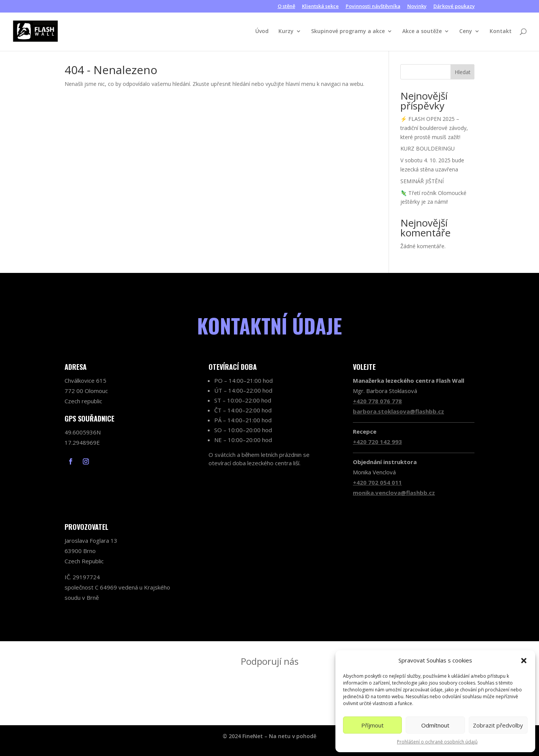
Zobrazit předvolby (498, 725)
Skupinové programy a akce (348, 32)
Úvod (262, 32)
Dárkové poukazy (454, 7)
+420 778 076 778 (377, 401)
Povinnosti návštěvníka (373, 7)
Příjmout (372, 725)
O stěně (286, 7)
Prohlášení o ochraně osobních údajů (437, 742)
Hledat (463, 72)
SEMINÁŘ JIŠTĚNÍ (422, 181)
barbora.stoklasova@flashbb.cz (398, 411)
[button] (524, 661)
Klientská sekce (320, 7)
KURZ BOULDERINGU (428, 148)
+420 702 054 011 (377, 482)
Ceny (466, 32)
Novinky (417, 7)
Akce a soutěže (422, 32)
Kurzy (286, 32)
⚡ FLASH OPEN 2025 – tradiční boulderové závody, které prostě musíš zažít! (434, 128)
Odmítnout (435, 725)
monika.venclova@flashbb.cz (394, 493)
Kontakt (501, 32)
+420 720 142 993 (377, 442)
